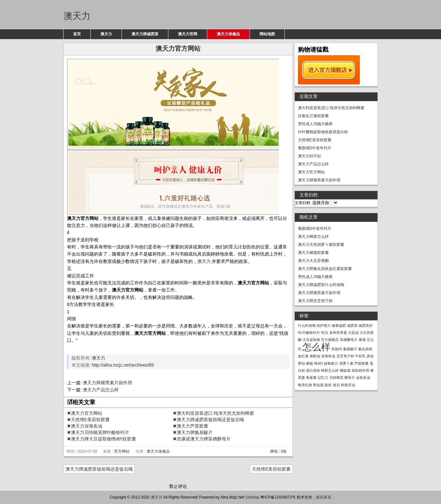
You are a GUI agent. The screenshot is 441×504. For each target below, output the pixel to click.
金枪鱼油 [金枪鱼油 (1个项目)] (363, 378)
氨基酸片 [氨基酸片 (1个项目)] (350, 349)
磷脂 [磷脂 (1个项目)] (310, 363)
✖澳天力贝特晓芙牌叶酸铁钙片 (98, 432)
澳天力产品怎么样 (101, 390)
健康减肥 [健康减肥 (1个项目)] (339, 326)
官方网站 (122, 451)
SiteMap (252, 497)
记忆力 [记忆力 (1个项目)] (323, 378)
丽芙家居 (324, 497)
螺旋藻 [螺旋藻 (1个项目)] (345, 370)
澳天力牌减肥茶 (145, 34)
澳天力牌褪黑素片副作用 (107, 383)
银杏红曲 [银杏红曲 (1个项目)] (305, 385)
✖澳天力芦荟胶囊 (191, 426)
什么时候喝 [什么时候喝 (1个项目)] (307, 326)
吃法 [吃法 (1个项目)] (325, 333)
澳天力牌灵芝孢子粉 (315, 301)
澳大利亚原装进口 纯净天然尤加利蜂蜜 (331, 108)
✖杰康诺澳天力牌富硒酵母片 (202, 439)
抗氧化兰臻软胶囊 (313, 116)
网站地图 (267, 34)
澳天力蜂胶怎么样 (313, 237)
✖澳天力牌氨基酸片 (193, 432)
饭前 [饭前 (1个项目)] (328, 385)
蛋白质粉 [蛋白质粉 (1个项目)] (313, 370)
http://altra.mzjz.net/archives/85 (123, 365)
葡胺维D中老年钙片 (315, 148)
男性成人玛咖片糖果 (315, 124)
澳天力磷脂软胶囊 (313, 253)
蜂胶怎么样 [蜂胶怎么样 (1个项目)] (330, 370)
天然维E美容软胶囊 (271, 469)
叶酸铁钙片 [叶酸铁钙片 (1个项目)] (311, 333)
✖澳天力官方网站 (85, 413)
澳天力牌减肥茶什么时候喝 (321, 285)
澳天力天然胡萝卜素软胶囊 (321, 245)
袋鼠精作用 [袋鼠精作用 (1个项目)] (360, 370)
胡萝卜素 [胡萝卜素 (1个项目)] (346, 363)
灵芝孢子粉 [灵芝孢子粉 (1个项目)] (345, 356)
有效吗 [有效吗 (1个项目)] (337, 349)
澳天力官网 (188, 34)
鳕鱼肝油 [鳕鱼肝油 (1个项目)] (348, 385)
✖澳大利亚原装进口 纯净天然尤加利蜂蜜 (214, 413)
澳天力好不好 (310, 156)
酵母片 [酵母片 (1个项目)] (350, 378)
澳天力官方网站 (311, 172)
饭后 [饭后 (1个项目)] (336, 385)
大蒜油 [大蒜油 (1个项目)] (353, 333)
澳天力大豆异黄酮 (313, 261)
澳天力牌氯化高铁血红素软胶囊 (325, 269)
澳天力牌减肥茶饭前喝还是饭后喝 (99, 469)
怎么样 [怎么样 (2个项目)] (316, 347)
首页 (77, 34)
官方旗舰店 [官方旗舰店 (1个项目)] (330, 340)
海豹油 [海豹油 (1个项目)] (315, 356)
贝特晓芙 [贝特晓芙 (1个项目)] (336, 378)
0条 (284, 451)
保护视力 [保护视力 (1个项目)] (324, 326)
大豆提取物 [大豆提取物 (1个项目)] (311, 340)
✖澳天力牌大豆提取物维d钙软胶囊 (102, 439)
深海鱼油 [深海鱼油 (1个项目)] (328, 356)
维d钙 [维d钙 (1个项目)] (318, 363)
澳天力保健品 (228, 34)
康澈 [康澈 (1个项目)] (362, 340)
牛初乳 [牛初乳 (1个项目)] (360, 356)
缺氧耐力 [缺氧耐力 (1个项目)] (331, 363)
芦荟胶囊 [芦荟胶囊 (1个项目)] (361, 363)
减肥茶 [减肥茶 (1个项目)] (352, 326)
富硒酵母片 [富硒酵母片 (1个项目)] (349, 340)
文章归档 (302, 203)
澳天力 (77, 16)
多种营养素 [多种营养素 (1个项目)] (338, 333)
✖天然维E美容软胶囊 (88, 420)
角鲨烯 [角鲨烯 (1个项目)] (311, 378)
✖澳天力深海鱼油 (85, 426)
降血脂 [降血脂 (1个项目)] (318, 385)
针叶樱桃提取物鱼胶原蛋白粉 (323, 132)
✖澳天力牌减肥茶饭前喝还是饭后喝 (208, 420)
